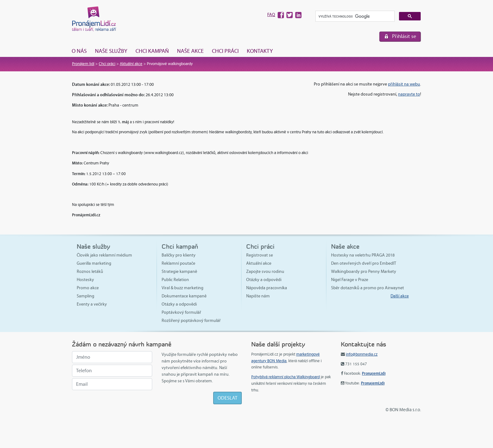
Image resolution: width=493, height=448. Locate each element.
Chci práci (225, 51)
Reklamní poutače (178, 263)
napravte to (409, 94)
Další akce (400, 296)
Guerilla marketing (94, 263)
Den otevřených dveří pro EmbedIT (364, 263)
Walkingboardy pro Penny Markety (364, 271)
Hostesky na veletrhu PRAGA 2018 (363, 255)
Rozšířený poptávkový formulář (191, 321)
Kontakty (260, 51)
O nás (79, 51)
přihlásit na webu (404, 84)
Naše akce (190, 51)
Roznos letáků (90, 271)
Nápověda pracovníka (267, 288)
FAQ (271, 15)
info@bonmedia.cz (362, 354)
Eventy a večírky (92, 304)
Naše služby (111, 51)
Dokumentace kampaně (184, 296)
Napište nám (258, 296)
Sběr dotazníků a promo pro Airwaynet (368, 288)
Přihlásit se (404, 36)
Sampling (86, 296)
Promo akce (88, 288)
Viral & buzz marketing (183, 288)
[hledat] (354, 17)
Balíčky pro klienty (179, 255)
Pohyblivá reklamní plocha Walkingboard (285, 377)
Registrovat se (260, 255)
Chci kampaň (152, 51)
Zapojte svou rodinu (265, 271)
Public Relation (175, 280)
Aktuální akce (131, 64)
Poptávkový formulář (181, 312)
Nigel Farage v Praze (350, 280)
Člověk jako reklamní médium (104, 255)
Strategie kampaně (179, 271)
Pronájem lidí (83, 64)
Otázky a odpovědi (179, 304)
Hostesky (85, 280)
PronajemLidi (374, 373)
